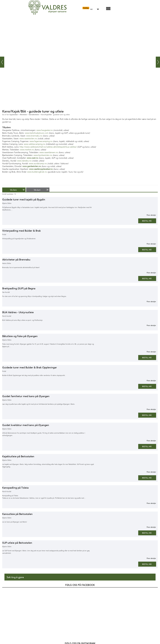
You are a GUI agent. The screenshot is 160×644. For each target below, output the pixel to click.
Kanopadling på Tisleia (15, 488)
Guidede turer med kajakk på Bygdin (24, 200)
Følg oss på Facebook (80, 585)
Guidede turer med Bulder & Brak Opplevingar (30, 368)
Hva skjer (9, 629)
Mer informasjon (149, 215)
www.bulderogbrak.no (37, 172)
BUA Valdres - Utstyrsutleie (18, 312)
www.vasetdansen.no (49, 153)
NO (91, 9)
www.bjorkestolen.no (43, 155)
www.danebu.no (24, 161)
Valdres (5, 591)
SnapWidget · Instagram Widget (106, 621)
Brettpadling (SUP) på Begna (19, 288)
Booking (86, 8)
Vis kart (37, 190)
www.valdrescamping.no (35, 144)
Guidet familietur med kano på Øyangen (26, 396)
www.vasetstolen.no (28, 139)
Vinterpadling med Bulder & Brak (21, 231)
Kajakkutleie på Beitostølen (18, 456)
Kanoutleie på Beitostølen (17, 514)
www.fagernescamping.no (41, 141)
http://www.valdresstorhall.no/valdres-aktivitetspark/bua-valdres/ (48, 147)
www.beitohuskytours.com (37, 133)
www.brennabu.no (34, 136)
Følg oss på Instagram (80, 599)
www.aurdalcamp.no (38, 164)
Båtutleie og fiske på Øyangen (20, 336)
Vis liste (13, 190)
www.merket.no (27, 150)
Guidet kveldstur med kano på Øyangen (26, 425)
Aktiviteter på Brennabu (16, 260)
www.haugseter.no (45, 130)
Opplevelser (10, 637)
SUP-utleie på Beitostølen (17, 543)
